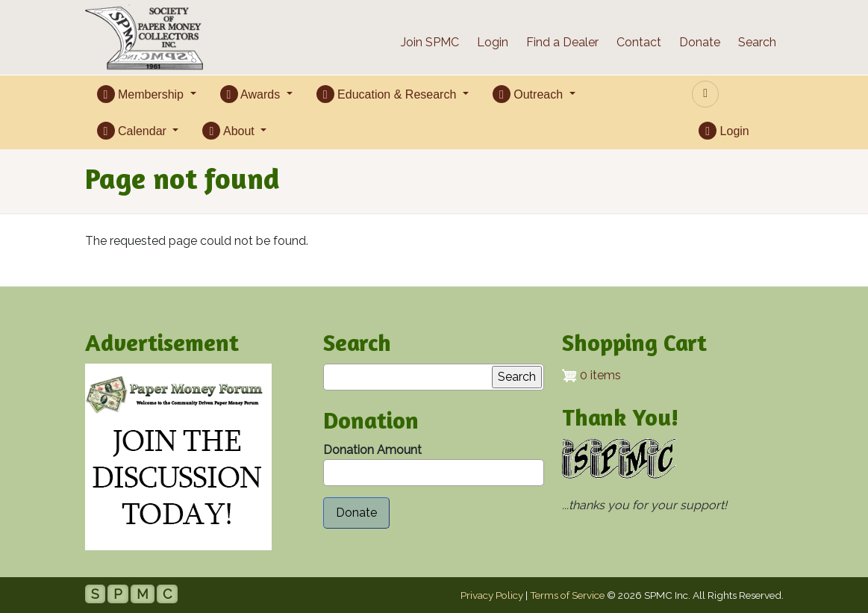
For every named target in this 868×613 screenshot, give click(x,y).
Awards (252, 94)
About (230, 131)
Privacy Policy (492, 595)
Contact (639, 42)
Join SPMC (430, 42)
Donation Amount (372, 450)
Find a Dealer (562, 42)
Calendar (134, 131)
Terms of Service (567, 595)
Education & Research (388, 94)
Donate (700, 42)
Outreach (530, 94)
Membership (142, 94)
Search (757, 42)
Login (493, 42)
